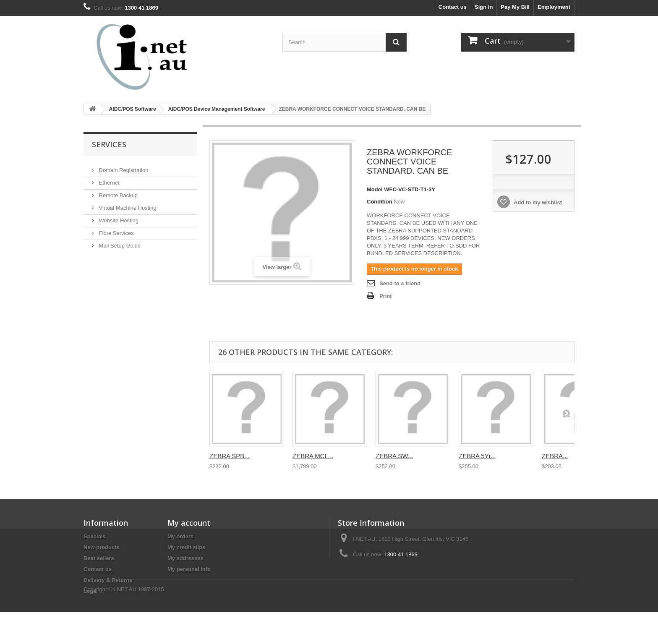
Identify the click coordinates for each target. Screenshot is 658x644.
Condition (380, 202)
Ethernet (108, 179)
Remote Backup (117, 192)
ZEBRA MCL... (313, 456)
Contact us (453, 7)
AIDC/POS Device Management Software (217, 109)
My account (189, 523)
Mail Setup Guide (119, 242)
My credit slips (186, 547)
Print (386, 296)
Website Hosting (118, 217)
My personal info (189, 569)
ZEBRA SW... (394, 456)
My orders (180, 536)
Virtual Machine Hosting (127, 205)
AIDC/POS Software (133, 109)
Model (375, 189)
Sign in (484, 7)
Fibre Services (116, 230)
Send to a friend (400, 283)
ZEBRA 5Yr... (477, 456)
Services (109, 144)
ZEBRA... (555, 456)
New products (102, 547)
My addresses (185, 558)
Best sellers (99, 558)
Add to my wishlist (537, 202)
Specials (95, 536)
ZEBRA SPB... (230, 456)
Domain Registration (123, 167)
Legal (91, 591)
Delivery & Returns (108, 580)
